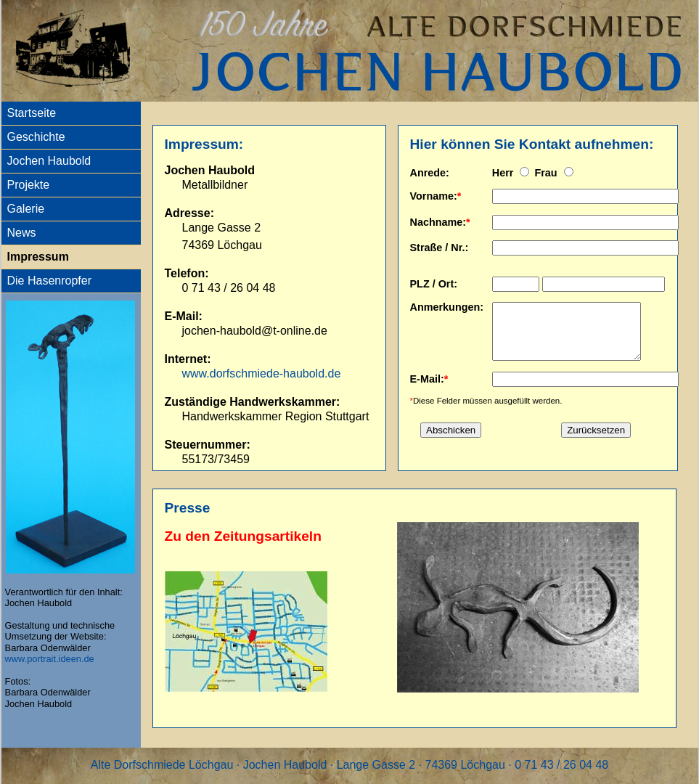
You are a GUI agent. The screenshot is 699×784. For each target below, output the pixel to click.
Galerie (26, 209)
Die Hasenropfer (50, 281)
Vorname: (434, 196)
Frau (547, 173)
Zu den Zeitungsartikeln (243, 536)
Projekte (29, 185)
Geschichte (36, 137)
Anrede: (430, 173)
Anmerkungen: (447, 307)
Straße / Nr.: (440, 248)
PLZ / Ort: (434, 284)
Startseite (32, 113)
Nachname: (438, 222)
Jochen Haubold (49, 161)
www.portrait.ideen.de (50, 659)
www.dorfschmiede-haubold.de (262, 373)
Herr (504, 173)
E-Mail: (427, 390)
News (22, 233)
